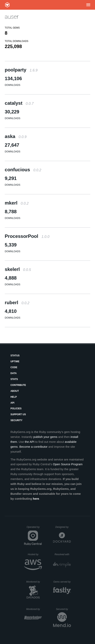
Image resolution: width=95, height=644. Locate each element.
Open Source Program (68, 464)
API (12, 403)
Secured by (63, 609)
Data (14, 373)
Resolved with (63, 554)
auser (12, 17)
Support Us (18, 414)
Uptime (15, 361)
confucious (23, 170)
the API (29, 442)
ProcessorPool (27, 236)
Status (15, 356)
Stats (14, 379)
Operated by (34, 528)
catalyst (19, 103)
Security (16, 420)
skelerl (18, 269)
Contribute (18, 385)
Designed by (63, 527)
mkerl (17, 203)
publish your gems (45, 437)
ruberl (17, 303)
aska (16, 136)
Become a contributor (33, 447)
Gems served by (62, 582)
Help (14, 397)
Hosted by (35, 554)
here (36, 499)
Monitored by (34, 582)
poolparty (21, 70)
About (15, 391)
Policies (16, 409)
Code (14, 367)
